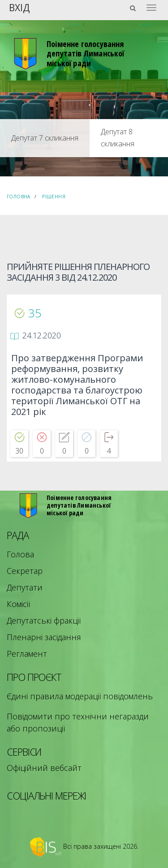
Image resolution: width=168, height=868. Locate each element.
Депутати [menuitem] (25, 587)
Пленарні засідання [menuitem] (44, 637)
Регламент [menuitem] (27, 654)
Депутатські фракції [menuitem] (44, 620)
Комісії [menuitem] (18, 604)
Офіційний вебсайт (44, 768)
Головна (19, 197)
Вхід (19, 7)
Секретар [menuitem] (25, 571)
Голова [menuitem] (20, 554)
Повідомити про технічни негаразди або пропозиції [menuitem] (78, 722)
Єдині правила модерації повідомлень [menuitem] (80, 696)
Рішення (54, 197)
